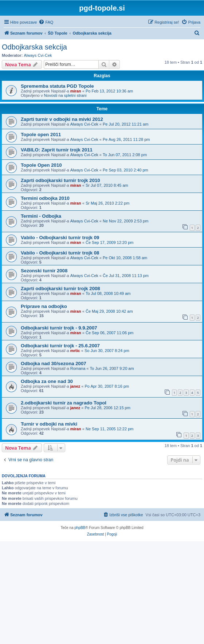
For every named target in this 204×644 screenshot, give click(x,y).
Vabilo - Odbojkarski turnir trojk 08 (60, 253)
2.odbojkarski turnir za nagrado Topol (64, 403)
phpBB (80, 528)
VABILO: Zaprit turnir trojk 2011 (57, 150)
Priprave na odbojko (44, 306)
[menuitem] (46, 22)
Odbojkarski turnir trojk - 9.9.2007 (59, 328)
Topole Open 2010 (41, 165)
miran (76, 91)
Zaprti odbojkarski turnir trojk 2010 (60, 180)
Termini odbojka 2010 (45, 198)
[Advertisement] (102, 592)
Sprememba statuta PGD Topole (57, 86)
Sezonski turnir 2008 (44, 271)
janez (75, 386)
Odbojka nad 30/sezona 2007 (54, 364)
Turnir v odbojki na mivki (49, 424)
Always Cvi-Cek (38, 55)
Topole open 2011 (41, 135)
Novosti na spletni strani (65, 95)
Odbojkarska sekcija (34, 47)
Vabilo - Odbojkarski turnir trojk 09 (60, 238)
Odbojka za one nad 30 (47, 381)
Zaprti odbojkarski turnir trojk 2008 (60, 289)
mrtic (75, 351)
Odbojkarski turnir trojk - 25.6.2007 (60, 346)
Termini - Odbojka (41, 216)
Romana (78, 368)
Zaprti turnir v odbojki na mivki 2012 (62, 119)
